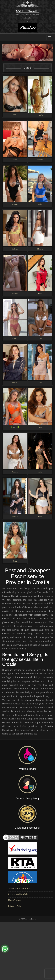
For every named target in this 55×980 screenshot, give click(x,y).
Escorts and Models (18, 896)
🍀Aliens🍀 (15, 429)
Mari (40, 339)
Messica (40, 250)
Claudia (40, 161)
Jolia (40, 473)
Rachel (15, 161)
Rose (40, 384)
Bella (40, 206)
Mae (15, 116)
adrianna (15, 295)
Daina (40, 429)
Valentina (15, 518)
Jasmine (15, 473)
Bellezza (15, 250)
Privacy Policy (15, 907)
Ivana (40, 295)
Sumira (15, 384)
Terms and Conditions (19, 890)
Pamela (40, 116)
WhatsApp (27, 27)
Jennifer (15, 206)
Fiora (15, 562)
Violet (40, 518)
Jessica (15, 339)
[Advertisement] (27, 951)
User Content (15, 901)
